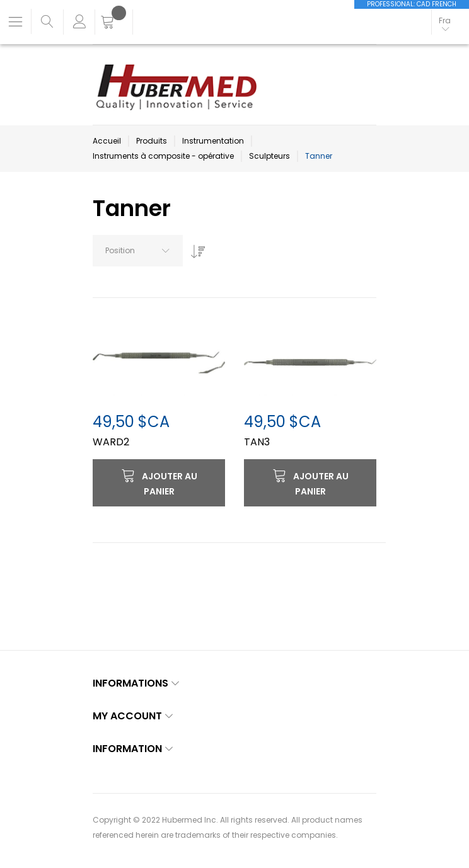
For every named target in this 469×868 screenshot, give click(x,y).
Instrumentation (213, 141)
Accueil (107, 141)
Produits (152, 141)
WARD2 (111, 442)
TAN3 (257, 442)
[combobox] (138, 251)
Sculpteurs (269, 156)
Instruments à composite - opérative (163, 156)
